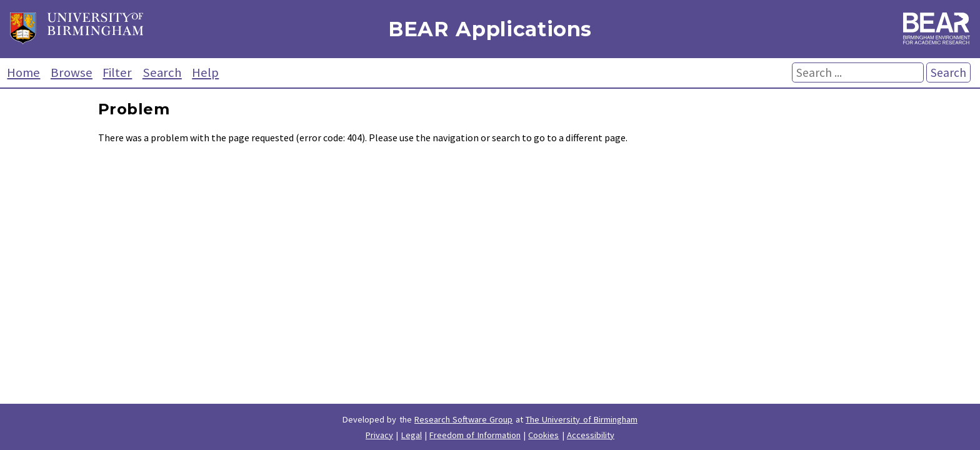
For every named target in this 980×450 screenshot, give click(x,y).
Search (162, 72)
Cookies (543, 435)
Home (23, 72)
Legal (412, 435)
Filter (117, 72)
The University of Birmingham (582, 419)
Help (205, 72)
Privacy (379, 435)
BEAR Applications (490, 29)
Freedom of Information (475, 435)
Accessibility (591, 435)
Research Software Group (464, 419)
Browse (72, 72)
